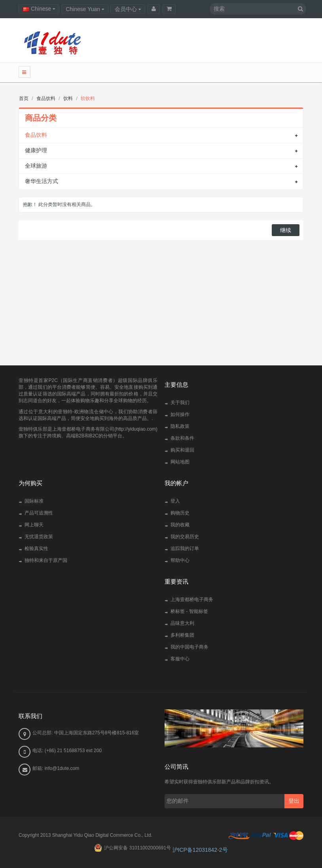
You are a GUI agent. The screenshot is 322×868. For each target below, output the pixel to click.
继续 (286, 230)
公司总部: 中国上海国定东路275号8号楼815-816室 (86, 733)
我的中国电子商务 (189, 647)
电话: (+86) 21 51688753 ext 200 (67, 751)
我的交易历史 (185, 537)
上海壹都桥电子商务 (192, 599)
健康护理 (36, 150)
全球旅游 (36, 166)
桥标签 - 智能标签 (189, 611)
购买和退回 (182, 450)
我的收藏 (180, 525)
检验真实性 (36, 548)
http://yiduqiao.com (136, 429)
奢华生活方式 (42, 181)
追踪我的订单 (185, 548)
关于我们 (180, 403)
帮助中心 (180, 560)
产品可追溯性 (39, 513)
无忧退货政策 (39, 537)
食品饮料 (36, 135)
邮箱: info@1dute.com (56, 768)
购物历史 (180, 513)
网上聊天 (34, 525)
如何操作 (180, 414)
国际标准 (34, 501)
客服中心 (180, 659)
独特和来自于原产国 (46, 560)
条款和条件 (182, 438)
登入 (175, 501)
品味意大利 (182, 623)
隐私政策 (180, 426)
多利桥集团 (182, 635)
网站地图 (180, 462)
